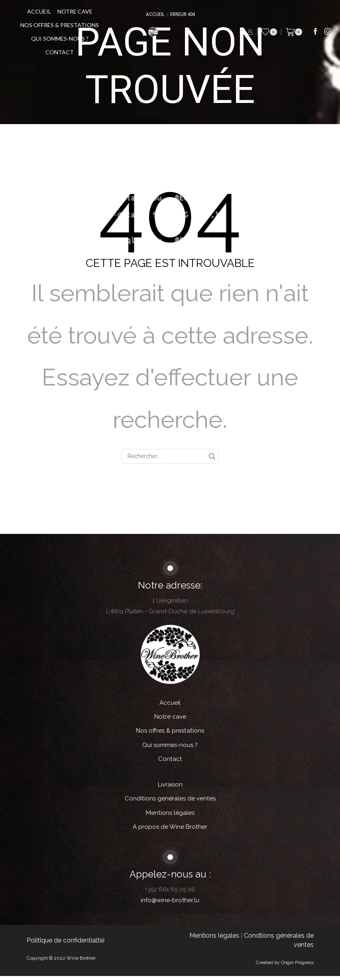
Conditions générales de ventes (170, 801)
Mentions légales (170, 816)
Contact (62, 52)
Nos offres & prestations (62, 25)
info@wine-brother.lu (170, 904)
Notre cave (77, 11)
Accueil (41, 11)
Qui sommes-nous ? (62, 39)
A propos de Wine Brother (170, 831)
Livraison (170, 787)
